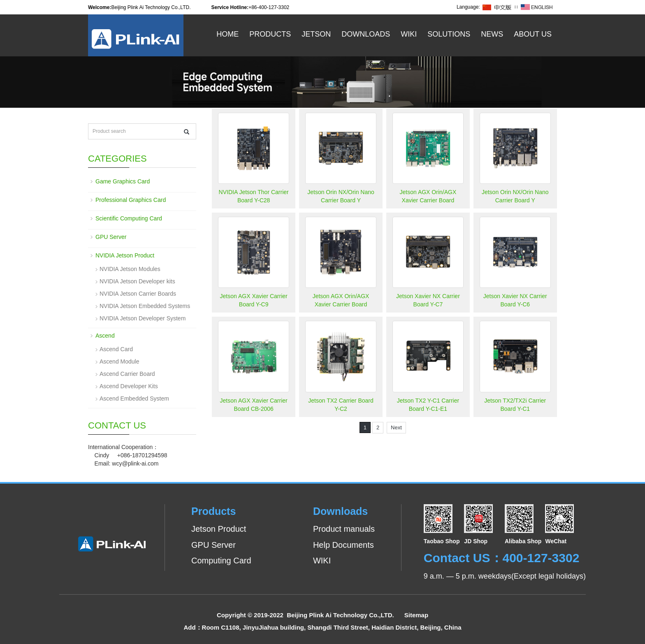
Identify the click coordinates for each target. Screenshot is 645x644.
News (492, 34)
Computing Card (221, 561)
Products (270, 34)
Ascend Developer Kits (129, 386)
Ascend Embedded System (134, 398)
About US (533, 34)
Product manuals (344, 529)
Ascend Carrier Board (127, 374)
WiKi (409, 34)
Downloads (366, 34)
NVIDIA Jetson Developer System (143, 318)
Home (227, 34)
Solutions (449, 34)
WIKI (322, 561)
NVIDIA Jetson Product (125, 255)
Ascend (105, 336)
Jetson (316, 34)
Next (396, 427)
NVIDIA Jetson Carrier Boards (138, 294)
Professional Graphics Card (131, 200)
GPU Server (111, 237)
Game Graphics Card (123, 181)
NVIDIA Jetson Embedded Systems (145, 306)
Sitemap (416, 615)
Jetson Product (219, 529)
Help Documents (343, 545)
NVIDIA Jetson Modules (130, 269)
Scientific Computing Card (129, 218)
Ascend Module (119, 361)
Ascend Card (116, 349)
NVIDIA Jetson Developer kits (137, 281)
